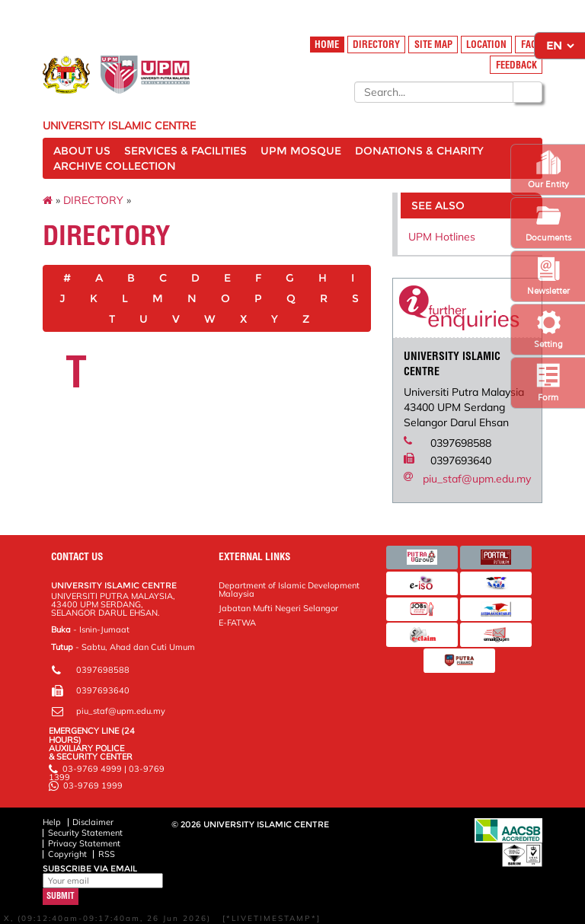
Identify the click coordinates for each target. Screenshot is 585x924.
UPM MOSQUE (301, 151)
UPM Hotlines (442, 237)
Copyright (67, 854)
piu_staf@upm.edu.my (477, 479)
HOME (327, 45)
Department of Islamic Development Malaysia (289, 589)
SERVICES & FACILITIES (185, 151)
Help (52, 822)
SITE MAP (433, 45)
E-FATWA (237, 623)
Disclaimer (93, 822)
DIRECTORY (376, 45)
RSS (107, 854)
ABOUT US (82, 151)
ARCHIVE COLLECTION (115, 166)
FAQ (529, 45)
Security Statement (85, 833)
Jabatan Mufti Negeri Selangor (278, 608)
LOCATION (486, 45)
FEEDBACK (516, 65)
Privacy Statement (84, 843)
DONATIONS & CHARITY (419, 151)
